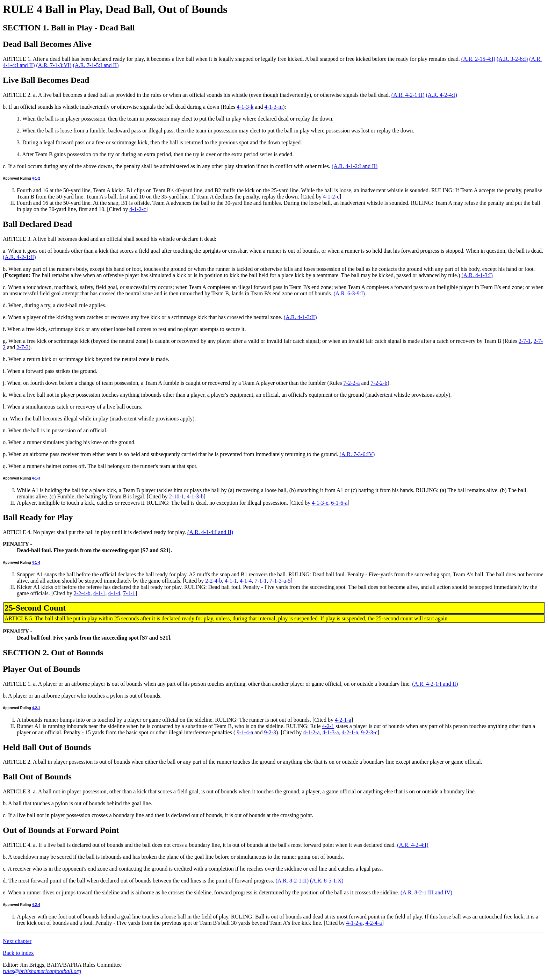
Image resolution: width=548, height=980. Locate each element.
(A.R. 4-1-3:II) (300, 317)
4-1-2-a (311, 732)
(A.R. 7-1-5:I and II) (96, 65)
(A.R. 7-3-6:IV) (357, 454)
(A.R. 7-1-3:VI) (54, 65)
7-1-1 (261, 581)
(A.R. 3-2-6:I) (512, 59)
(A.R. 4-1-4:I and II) (210, 532)
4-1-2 (36, 178)
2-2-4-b (214, 581)
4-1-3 (36, 478)
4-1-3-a (331, 732)
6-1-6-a (339, 503)
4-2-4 (36, 905)
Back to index (18, 953)
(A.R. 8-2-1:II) (292, 881)
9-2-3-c (369, 732)
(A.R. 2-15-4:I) (478, 59)
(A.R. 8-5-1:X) (327, 881)
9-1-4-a (245, 732)
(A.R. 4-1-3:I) (477, 275)
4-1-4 (36, 563)
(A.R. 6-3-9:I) (349, 293)
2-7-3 (23, 347)
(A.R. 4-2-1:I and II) (435, 684)
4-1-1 (231, 581)
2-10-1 (177, 496)
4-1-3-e (320, 503)
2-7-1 (525, 341)
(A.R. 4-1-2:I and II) (355, 166)
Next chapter (17, 941)
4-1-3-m (273, 107)
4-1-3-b (195, 496)
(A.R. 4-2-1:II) (408, 95)
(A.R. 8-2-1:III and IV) (426, 892)
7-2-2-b (379, 383)
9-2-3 (270, 732)
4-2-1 (36, 708)
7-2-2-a (351, 383)
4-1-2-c (331, 197)
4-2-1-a (343, 720)
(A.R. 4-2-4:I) (441, 95)
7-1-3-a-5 (280, 581)
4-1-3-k (245, 107)
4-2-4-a (373, 923)
